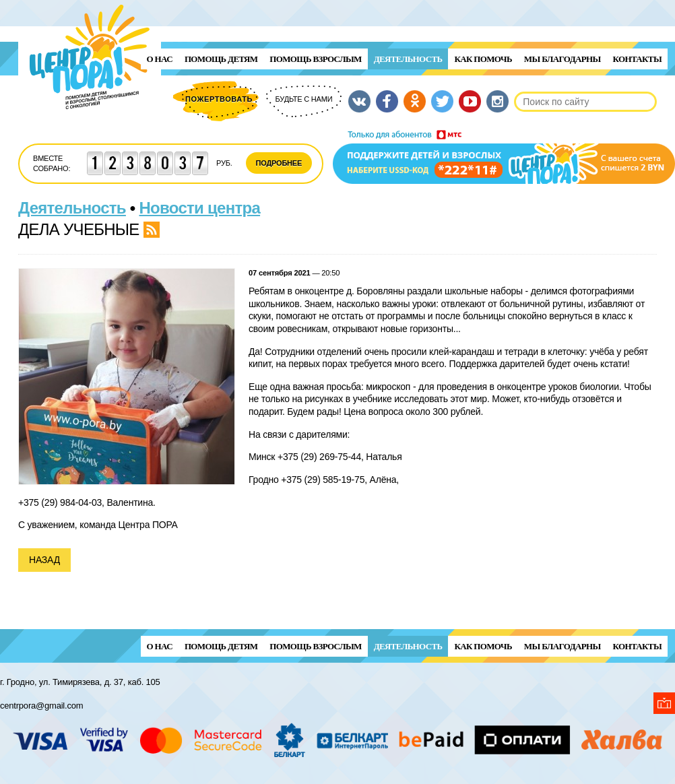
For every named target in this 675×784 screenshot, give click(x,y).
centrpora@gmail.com (41, 706)
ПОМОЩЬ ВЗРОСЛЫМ (315, 59)
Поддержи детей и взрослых (504, 157)
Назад (44, 560)
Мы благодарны (562, 59)
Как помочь (483, 59)
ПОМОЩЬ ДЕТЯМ (221, 59)
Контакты (637, 59)
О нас (160, 59)
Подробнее (279, 163)
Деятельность (408, 59)
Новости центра (200, 208)
